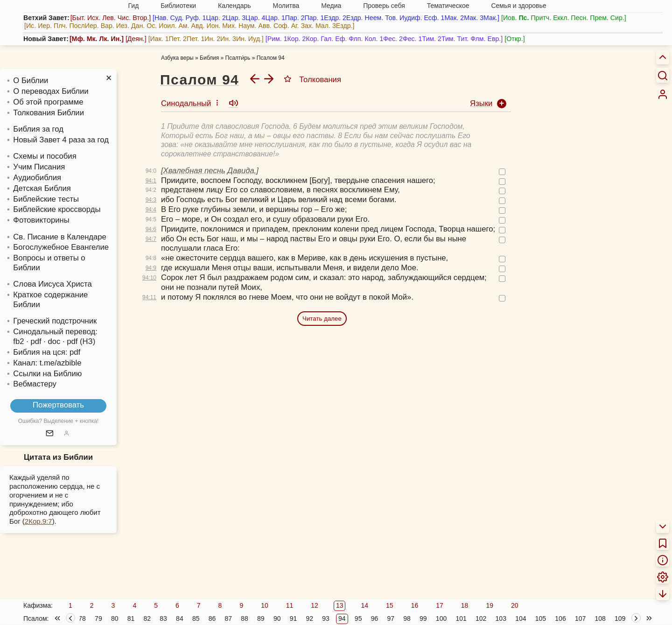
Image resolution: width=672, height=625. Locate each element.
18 (465, 605)
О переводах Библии (51, 91)
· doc (52, 341)
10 (265, 605)
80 (115, 618)
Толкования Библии (49, 113)
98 (407, 618)
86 (212, 618)
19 (490, 605)
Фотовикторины (41, 220)
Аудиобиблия (37, 178)
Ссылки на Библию (47, 374)
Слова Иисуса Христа (52, 284)
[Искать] (663, 75)
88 (245, 618)
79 (98, 618)
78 (82, 618)
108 (600, 618)
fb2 (18, 341)
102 (481, 618)
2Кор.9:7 (38, 521)
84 (180, 618)
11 (290, 605)
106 (560, 618)
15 (390, 605)
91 (294, 618)
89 (261, 618)
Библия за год (38, 129)
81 (131, 618)
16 (415, 605)
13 (340, 605)
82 (147, 618)
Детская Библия (42, 188)
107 (580, 618)
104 (521, 618)
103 (501, 618)
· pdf (34, 341)
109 (620, 618)
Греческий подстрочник (55, 321)
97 (391, 618)
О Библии (31, 81)
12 (315, 605)
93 (326, 618)
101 (461, 618)
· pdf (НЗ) (79, 341)
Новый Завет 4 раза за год (61, 140)
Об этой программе (48, 102)
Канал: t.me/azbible (47, 363)
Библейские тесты (46, 199)
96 (375, 618)
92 (309, 618)
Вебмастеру (35, 384)
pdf (75, 352)
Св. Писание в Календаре (60, 237)
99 (423, 618)
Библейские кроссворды (57, 209)
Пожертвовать (58, 405)
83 (163, 618)
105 (541, 618)
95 (358, 618)
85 (196, 618)
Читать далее (322, 319)
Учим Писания (39, 167)
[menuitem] (663, 94)
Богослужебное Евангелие (61, 247)
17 (440, 605)
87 (228, 618)
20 (515, 605)
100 (441, 618)
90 (277, 618)
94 (342, 618)
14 (364, 605)
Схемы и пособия (45, 156)
